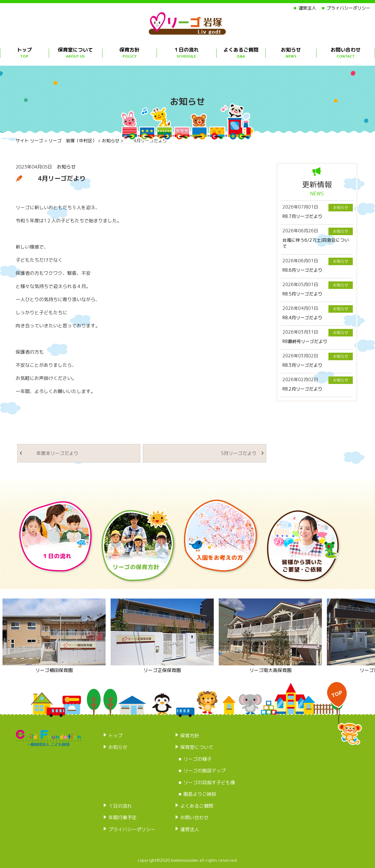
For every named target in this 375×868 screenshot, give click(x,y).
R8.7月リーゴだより (302, 216)
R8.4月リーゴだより (302, 318)
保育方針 (129, 53)
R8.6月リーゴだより (302, 270)
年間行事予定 (122, 818)
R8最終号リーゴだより (305, 341)
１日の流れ (187, 53)
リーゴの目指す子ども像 (209, 782)
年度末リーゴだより (53, 453)
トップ (24, 53)
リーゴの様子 (197, 759)
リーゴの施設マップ (205, 771)
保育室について (76, 53)
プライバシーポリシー (348, 8)
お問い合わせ (346, 53)
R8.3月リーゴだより (302, 365)
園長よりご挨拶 (200, 794)
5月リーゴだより (234, 453)
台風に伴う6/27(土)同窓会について (316, 243)
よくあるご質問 (241, 53)
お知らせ (291, 53)
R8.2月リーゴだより (302, 389)
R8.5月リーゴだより (302, 294)
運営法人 (307, 8)
